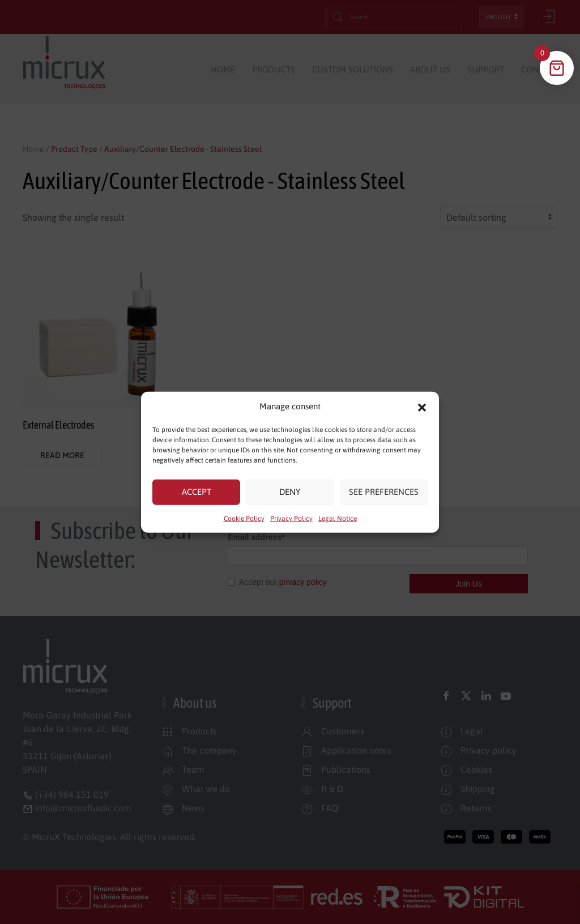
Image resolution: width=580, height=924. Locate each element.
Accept (197, 492)
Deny (290, 492)
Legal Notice (338, 518)
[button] (422, 407)
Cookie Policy (244, 518)
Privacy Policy (291, 518)
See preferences (384, 492)
